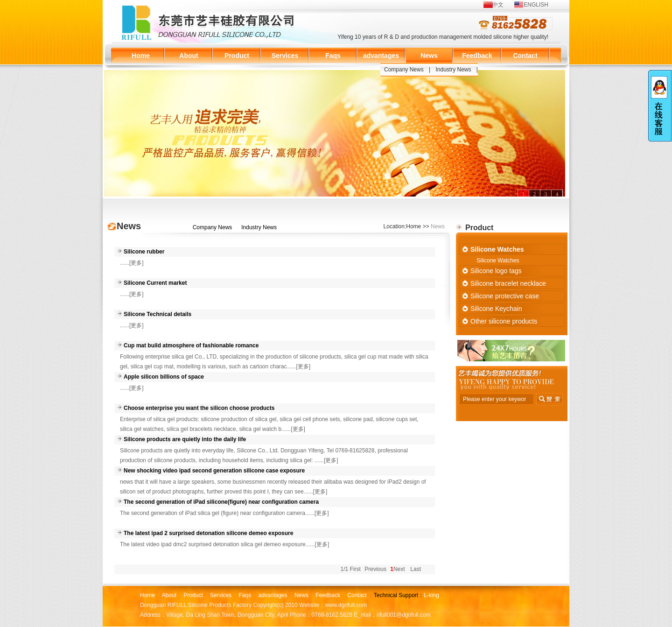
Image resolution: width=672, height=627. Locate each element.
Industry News (454, 70)
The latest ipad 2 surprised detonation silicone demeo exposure (208, 533)
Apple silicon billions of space (164, 377)
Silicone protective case (505, 296)
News (429, 56)
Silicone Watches (497, 249)
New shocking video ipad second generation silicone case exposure (214, 471)
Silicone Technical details (157, 314)
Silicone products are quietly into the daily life (185, 439)
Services (285, 56)
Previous (375, 569)
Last (416, 569)
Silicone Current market (155, 283)
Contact (525, 56)
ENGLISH (536, 5)
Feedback (477, 56)
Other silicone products (504, 321)
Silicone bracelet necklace (508, 283)
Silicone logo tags (496, 271)
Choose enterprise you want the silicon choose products (199, 408)
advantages (381, 56)
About (189, 56)
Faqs (333, 56)
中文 (498, 5)
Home (141, 56)
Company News (404, 70)
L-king (431, 595)
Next (399, 569)
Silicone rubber (144, 252)
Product (237, 56)
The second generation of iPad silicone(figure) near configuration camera (221, 502)
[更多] (136, 263)
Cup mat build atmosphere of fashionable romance (191, 345)
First (355, 569)
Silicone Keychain (496, 309)
